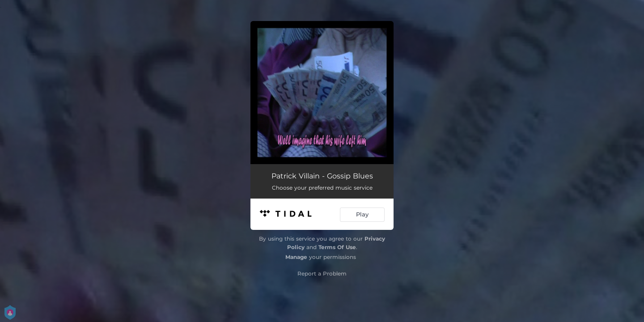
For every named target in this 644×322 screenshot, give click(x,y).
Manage (296, 257)
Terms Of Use (337, 247)
